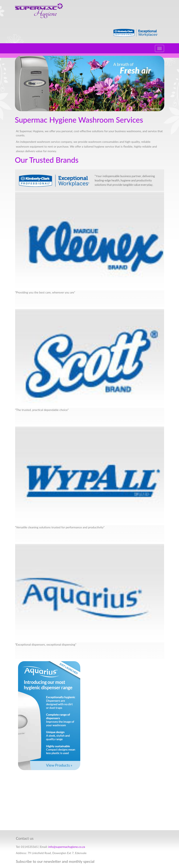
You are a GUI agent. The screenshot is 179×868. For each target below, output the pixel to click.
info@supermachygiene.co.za (67, 847)
